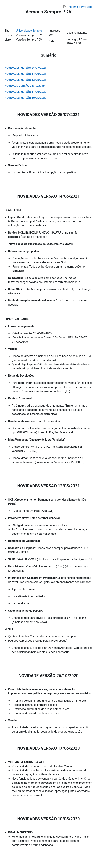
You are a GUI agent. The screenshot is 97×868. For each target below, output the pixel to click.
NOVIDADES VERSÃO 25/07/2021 (25, 68)
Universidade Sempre (29, 31)
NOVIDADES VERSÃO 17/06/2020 (25, 92)
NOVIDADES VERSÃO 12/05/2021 (25, 80)
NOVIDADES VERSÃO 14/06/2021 (25, 74)
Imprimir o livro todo (78, 7)
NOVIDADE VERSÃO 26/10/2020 (25, 86)
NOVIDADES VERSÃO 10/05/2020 (25, 98)
